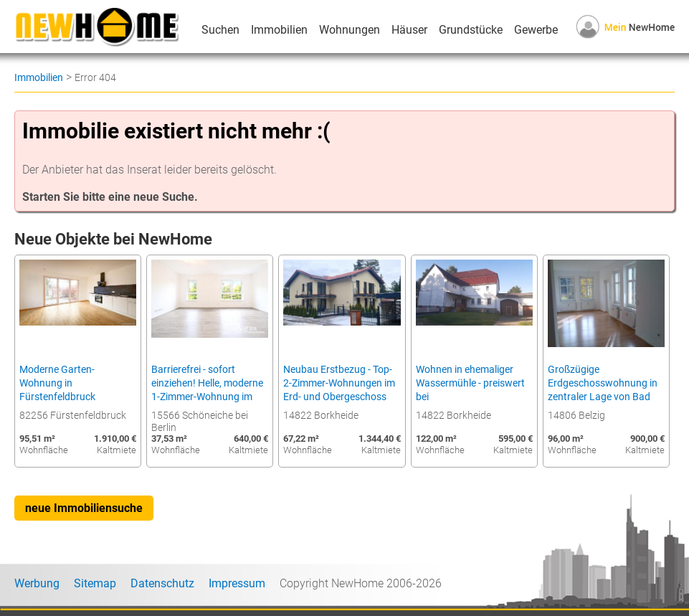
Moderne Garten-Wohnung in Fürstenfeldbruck (57, 383)
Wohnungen (350, 30)
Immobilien (279, 30)
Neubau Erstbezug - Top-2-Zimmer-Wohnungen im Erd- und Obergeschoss (339, 383)
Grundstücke (471, 30)
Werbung (37, 583)
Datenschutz (162, 583)
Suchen (220, 30)
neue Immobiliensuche (84, 508)
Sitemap (95, 583)
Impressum (237, 583)
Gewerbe (536, 30)
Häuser (409, 30)
